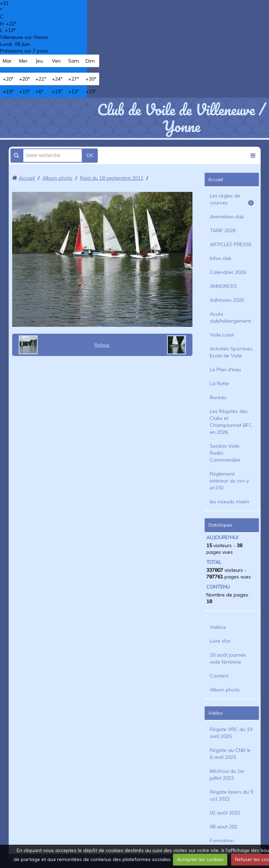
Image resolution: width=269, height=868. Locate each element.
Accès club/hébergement (230, 317)
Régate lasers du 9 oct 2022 (231, 795)
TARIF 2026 (223, 230)
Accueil (27, 178)
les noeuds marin (230, 502)
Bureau (218, 397)
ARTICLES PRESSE (231, 244)
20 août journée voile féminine (228, 658)
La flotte (219, 383)
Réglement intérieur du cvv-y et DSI (229, 481)
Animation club (227, 217)
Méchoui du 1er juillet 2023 (227, 774)
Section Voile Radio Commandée (225, 453)
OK (90, 155)
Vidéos (218, 627)
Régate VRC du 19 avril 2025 (231, 733)
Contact (219, 676)
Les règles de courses (232, 199)
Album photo (57, 178)
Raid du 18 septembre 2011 (112, 178)
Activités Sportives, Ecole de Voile (232, 352)
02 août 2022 (225, 813)
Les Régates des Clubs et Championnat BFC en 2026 (231, 422)
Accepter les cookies (200, 859)
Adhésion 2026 (227, 300)
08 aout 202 (224, 827)
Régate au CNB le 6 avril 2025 (230, 754)
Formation (222, 841)
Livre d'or (220, 641)
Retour (102, 345)
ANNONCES (223, 286)
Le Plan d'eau (225, 370)
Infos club (221, 258)
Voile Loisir (222, 335)
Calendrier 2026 (228, 272)
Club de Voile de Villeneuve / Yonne (181, 118)
